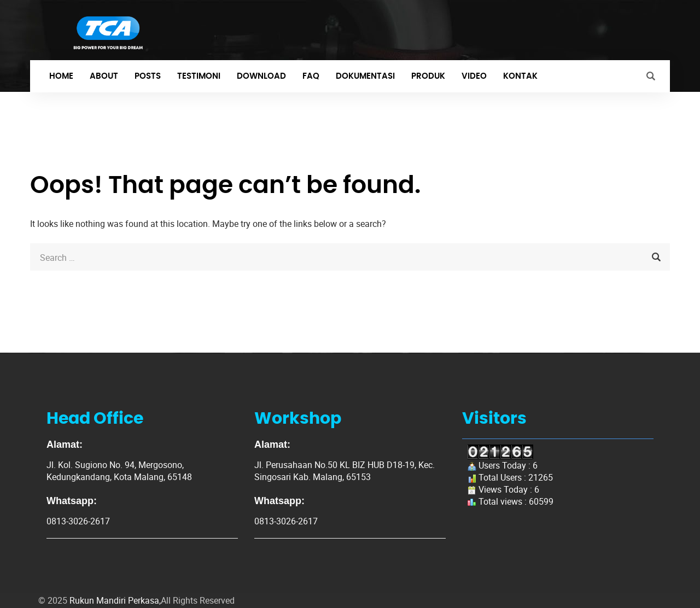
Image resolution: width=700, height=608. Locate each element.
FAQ (311, 76)
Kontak (520, 76)
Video (474, 76)
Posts (148, 76)
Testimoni (199, 76)
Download (261, 76)
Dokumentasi (365, 76)
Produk (428, 76)
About (104, 76)
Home (61, 76)
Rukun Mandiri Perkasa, (115, 600)
